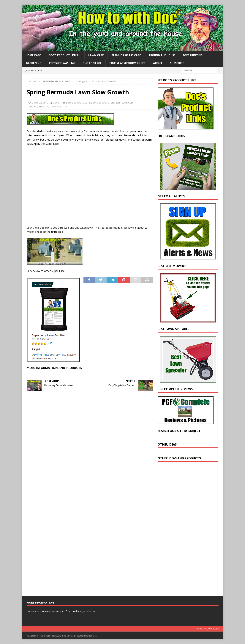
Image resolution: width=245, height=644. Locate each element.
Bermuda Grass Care (126, 55)
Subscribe (177, 63)
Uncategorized (37, 106)
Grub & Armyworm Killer (127, 63)
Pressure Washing (62, 63)
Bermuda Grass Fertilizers (106, 103)
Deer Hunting (193, 55)
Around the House (162, 55)
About (158, 63)
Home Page (33, 55)
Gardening (34, 63)
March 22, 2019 (40, 103)
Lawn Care (96, 55)
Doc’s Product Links (63, 55)
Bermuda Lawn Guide (208, 629)
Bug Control (92, 63)
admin (57, 103)
